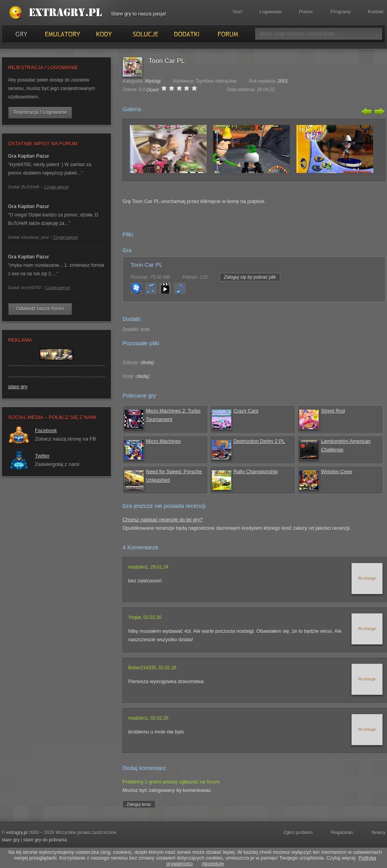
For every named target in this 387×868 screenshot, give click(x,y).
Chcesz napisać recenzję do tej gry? (163, 520)
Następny (379, 111)
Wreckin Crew (337, 471)
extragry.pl (17, 833)
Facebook (46, 430)
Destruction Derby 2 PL (259, 441)
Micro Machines (163, 441)
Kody (104, 34)
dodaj (147, 362)
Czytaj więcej (56, 187)
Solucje (145, 34)
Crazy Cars (246, 411)
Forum (227, 34)
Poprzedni (367, 111)
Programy (341, 12)
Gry (21, 34)
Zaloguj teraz (139, 804)
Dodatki (186, 34)
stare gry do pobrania (45, 840)
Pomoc (306, 12)
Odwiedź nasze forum (40, 308)
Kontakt (376, 12)
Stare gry (57, 13)
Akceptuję (213, 864)
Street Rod (333, 411)
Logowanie (271, 12)
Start (237, 12)
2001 (283, 81)
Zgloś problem (298, 833)
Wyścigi (153, 81)
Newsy (379, 833)
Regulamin (342, 833)
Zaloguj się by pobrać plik (250, 277)
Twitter (42, 456)
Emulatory (62, 34)
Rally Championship (256, 471)
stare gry (18, 387)
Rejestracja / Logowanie (40, 112)
